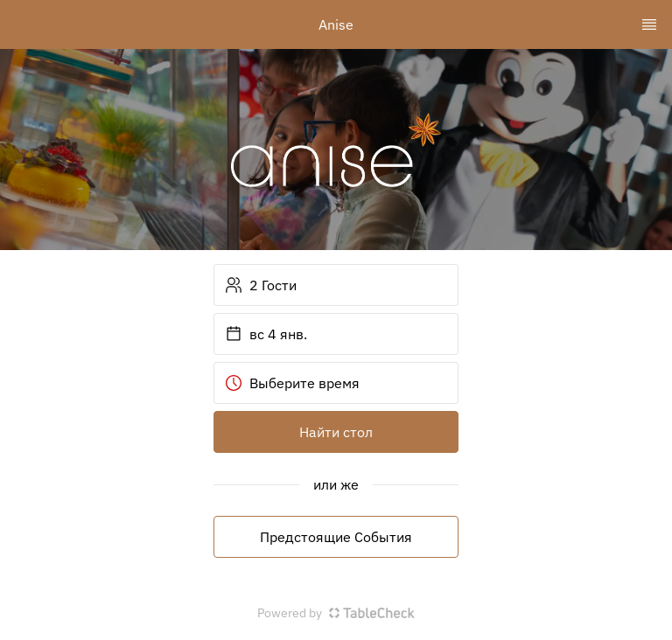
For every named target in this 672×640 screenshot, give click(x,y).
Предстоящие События (336, 537)
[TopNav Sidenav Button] (649, 24)
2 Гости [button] (261, 285)
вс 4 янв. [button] (266, 334)
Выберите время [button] (292, 383)
